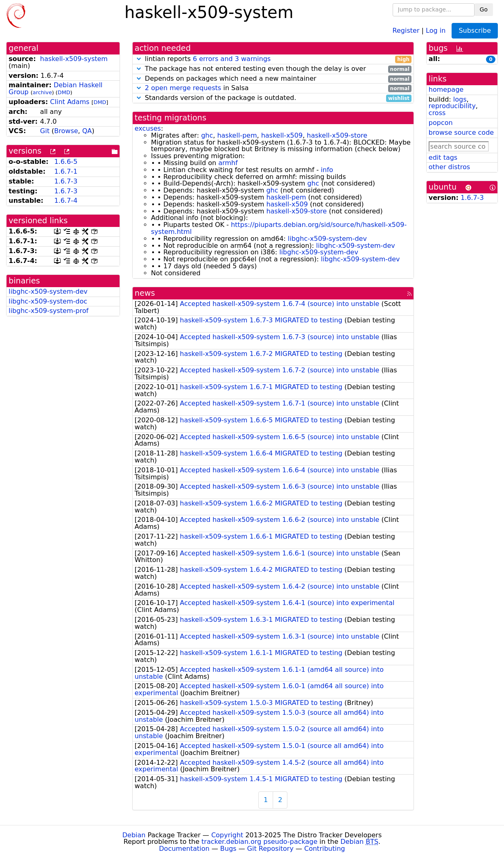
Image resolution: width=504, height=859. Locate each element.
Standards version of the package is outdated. (273, 98)
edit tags (443, 158)
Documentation (184, 849)
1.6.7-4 (66, 201)
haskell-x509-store (337, 135)
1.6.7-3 (66, 181)
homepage (446, 90)
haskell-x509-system (74, 59)
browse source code (461, 133)
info (327, 170)
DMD (64, 92)
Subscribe (475, 31)
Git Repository (270, 849)
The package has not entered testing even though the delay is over (273, 69)
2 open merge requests (183, 88)
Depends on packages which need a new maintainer (273, 79)
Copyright (227, 835)
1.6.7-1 (66, 171)
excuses (148, 128)
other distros (449, 167)
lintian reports (273, 59)
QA (87, 131)
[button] (139, 59)
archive (42, 92)
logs (460, 99)
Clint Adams (70, 102)
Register (406, 30)
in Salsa (273, 88)
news (145, 293)
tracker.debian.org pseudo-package (259, 842)
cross (437, 113)
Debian (134, 835)
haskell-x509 (282, 135)
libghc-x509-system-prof (49, 311)
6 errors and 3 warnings (232, 59)
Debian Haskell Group (55, 88)
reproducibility (452, 106)
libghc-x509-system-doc (48, 301)
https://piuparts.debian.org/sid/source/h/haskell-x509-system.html (279, 228)
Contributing (325, 849)
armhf (228, 163)
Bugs (228, 849)
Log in (436, 30)
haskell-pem (237, 135)
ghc (207, 135)
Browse (66, 131)
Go (484, 9)
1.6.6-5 (66, 162)
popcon (441, 123)
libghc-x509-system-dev (48, 291)
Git (45, 131)
